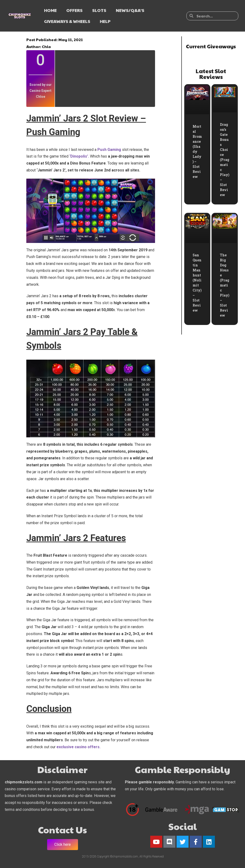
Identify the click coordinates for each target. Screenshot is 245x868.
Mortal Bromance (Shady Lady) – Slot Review (197, 151)
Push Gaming (109, 150)
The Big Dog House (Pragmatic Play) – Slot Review (225, 285)
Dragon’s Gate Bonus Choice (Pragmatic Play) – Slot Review (225, 160)
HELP (105, 21)
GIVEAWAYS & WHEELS (67, 21)
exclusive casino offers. (78, 747)
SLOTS (99, 10)
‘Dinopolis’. (79, 156)
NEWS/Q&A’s (130, 10)
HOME (50, 10)
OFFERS (74, 10)
